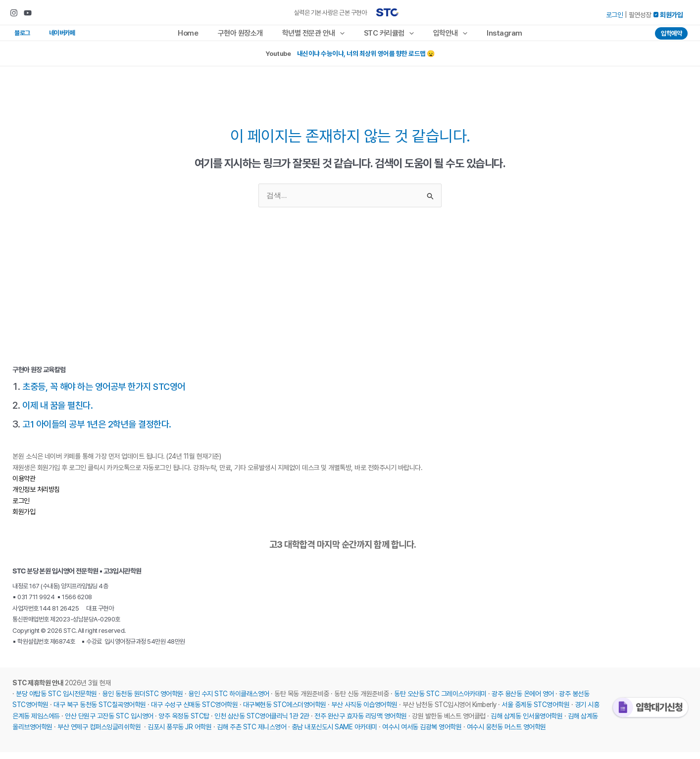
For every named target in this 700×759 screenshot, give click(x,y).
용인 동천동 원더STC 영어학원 (143, 701)
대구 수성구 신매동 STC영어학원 (194, 712)
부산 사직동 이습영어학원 (364, 712)
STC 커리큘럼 (386, 36)
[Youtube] (28, 13)
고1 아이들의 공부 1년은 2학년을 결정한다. (101, 430)
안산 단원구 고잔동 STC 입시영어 (109, 722)
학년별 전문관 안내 (315, 36)
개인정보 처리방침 (36, 496)
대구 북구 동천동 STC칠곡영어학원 (100, 712)
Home (199, 36)
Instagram (493, 36)
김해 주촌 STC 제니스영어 (252, 734)
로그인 (615, 15)
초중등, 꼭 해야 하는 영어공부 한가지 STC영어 (109, 393)
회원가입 (24, 519)
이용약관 (24, 485)
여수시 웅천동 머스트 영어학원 (506, 734)
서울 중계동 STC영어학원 (535, 712)
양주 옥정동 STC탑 (184, 722)
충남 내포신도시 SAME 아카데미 (334, 734)
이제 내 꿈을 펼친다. (59, 412)
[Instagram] (14, 13)
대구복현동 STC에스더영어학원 (285, 712)
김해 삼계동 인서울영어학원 (526, 722)
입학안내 (443, 36)
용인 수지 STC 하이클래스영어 (229, 701)
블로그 (18, 36)
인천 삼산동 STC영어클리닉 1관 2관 (262, 722)
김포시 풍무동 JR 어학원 (179, 734)
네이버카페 (49, 36)
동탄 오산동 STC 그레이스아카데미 (440, 701)
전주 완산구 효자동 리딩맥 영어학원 (361, 722)
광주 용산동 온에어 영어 (523, 701)
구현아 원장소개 (247, 36)
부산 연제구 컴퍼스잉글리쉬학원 (99, 734)
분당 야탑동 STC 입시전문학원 (56, 701)
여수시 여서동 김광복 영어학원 (422, 734)
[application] (342, 36)
